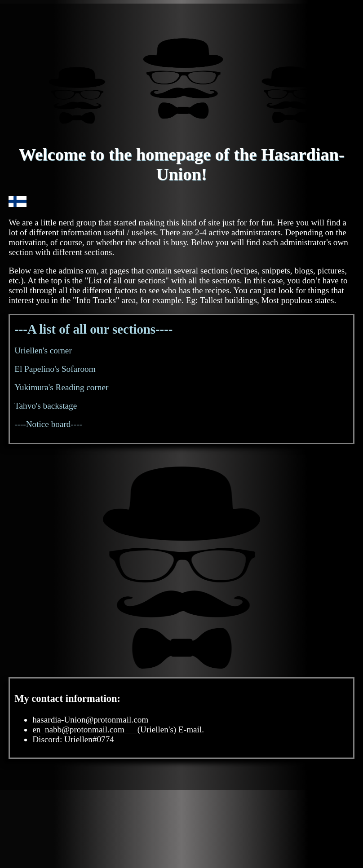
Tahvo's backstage (46, 406)
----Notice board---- (48, 424)
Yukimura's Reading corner (61, 387)
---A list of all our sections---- (93, 329)
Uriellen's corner (43, 350)
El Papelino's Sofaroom (55, 369)
